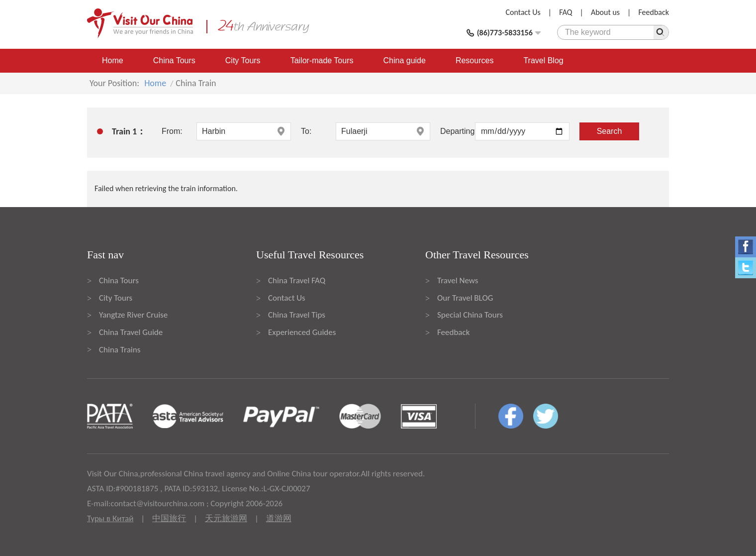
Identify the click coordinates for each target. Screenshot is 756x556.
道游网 (279, 518)
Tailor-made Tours (322, 60)
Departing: (458, 131)
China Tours (174, 60)
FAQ (566, 12)
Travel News (458, 280)
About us (605, 12)
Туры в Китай (110, 518)
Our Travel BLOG (465, 298)
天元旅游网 (226, 518)
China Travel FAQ (297, 280)
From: (172, 131)
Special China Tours (470, 315)
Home (113, 60)
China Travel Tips (297, 315)
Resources (474, 60)
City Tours (243, 60)
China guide (405, 60)
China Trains (120, 350)
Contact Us (523, 12)
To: (306, 131)
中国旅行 (169, 518)
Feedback (654, 12)
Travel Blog (543, 60)
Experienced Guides (302, 332)
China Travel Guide (131, 332)
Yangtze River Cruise (133, 315)
